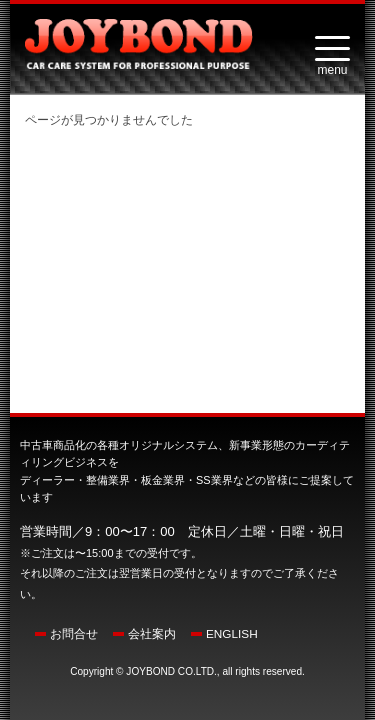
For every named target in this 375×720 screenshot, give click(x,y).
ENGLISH (232, 633)
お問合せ (74, 633)
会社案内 (152, 633)
